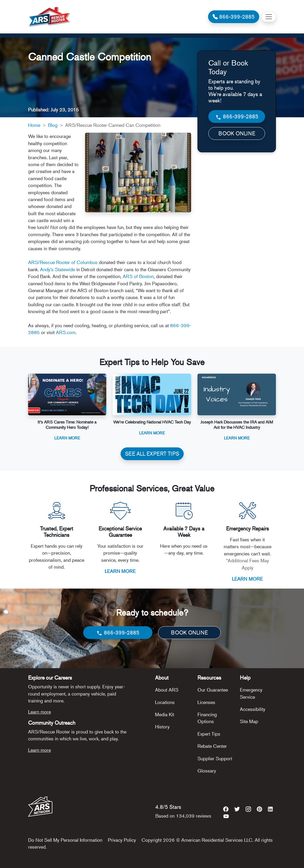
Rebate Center (212, 746)
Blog (53, 125)
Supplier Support (215, 758)
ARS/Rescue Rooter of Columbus (63, 262)
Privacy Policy (122, 840)
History (162, 727)
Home (34, 125)
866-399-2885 (237, 117)
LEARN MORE (120, 571)
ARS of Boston (138, 276)
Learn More (67, 438)
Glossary (207, 771)
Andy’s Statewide (58, 269)
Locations (165, 702)
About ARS (167, 690)
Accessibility (253, 709)
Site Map (249, 721)
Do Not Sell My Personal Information (65, 840)
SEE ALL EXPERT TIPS (152, 454)
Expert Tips (209, 734)
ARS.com (66, 332)
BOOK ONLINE (237, 133)
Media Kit (165, 714)
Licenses (206, 702)
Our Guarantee (213, 690)
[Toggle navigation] (269, 17)
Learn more (39, 712)
